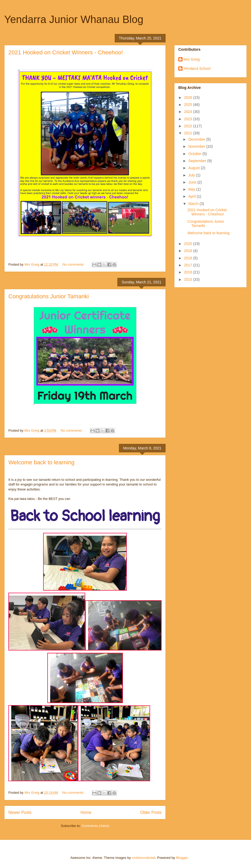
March (194, 204)
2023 (189, 119)
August (194, 168)
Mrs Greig (192, 59)
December (197, 139)
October (195, 154)
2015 (189, 279)
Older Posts (151, 812)
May (192, 189)
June (193, 182)
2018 (189, 258)
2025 (189, 105)
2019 (189, 251)
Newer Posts (20, 812)
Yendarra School (197, 68)
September (198, 161)
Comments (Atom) (95, 826)
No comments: (74, 264)
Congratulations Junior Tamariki (49, 296)
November (197, 146)
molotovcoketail (144, 858)
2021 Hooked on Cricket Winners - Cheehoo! (66, 52)
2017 (189, 265)
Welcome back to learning (41, 462)
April (192, 196)
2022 (189, 126)
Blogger (182, 858)
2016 (189, 272)
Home (86, 812)
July (192, 175)
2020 (189, 244)
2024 (189, 112)
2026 (189, 98)
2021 (189, 133)
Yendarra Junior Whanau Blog (74, 19)
